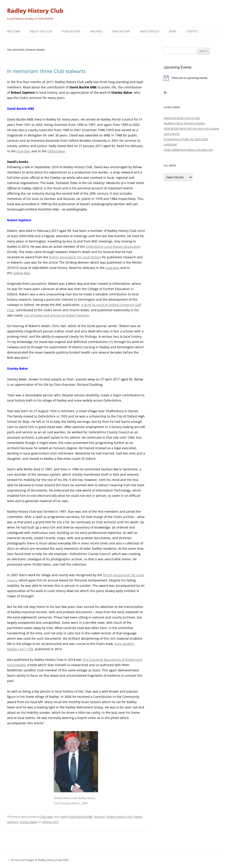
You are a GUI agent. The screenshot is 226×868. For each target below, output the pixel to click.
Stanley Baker (29, 822)
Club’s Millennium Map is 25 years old (188, 150)
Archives (96, 31)
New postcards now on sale (182, 118)
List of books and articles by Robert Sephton (57, 315)
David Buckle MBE (81, 817)
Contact (192, 31)
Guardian (24, 151)
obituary (99, 817)
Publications (71, 31)
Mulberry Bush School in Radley (185, 123)
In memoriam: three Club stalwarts (46, 71)
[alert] (191, 78)
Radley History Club (35, 11)
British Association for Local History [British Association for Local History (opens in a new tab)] (75, 257)
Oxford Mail (56, 151)
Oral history (121, 31)
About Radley (150, 31)
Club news (46, 817)
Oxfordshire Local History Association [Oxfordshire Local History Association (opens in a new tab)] (113, 247)
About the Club (41, 31)
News (173, 31)
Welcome (14, 31)
